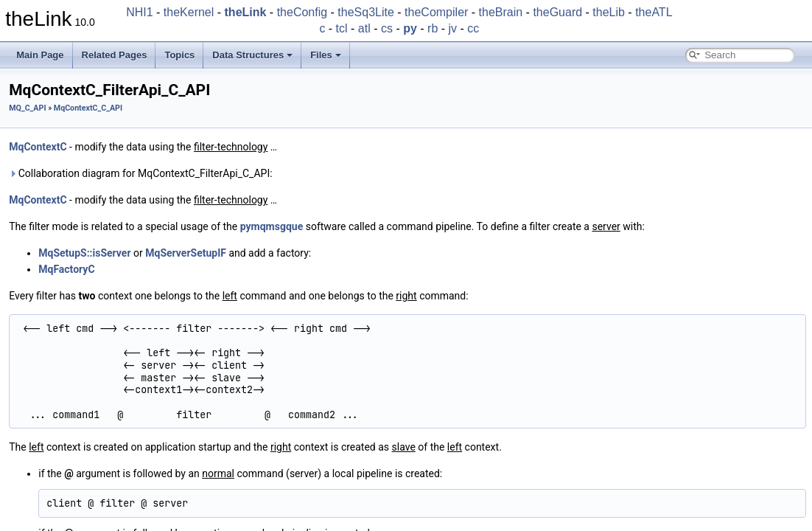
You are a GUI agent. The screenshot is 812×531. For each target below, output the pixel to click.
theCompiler (436, 12)
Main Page (40, 55)
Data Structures (252, 55)
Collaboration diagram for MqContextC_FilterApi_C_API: (140, 173)
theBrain (501, 12)
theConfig (302, 12)
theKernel (189, 12)
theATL (654, 12)
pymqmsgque (272, 226)
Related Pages (115, 55)
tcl (342, 28)
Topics (179, 55)
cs (387, 28)
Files (326, 55)
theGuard (557, 12)
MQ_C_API (27, 108)
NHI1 (139, 12)
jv (453, 28)
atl (364, 28)
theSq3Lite (366, 12)
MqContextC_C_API (88, 108)
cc (473, 28)
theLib (609, 12)
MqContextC (38, 147)
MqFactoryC (66, 269)
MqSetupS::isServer (84, 253)
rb (433, 28)
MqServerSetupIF (186, 253)
